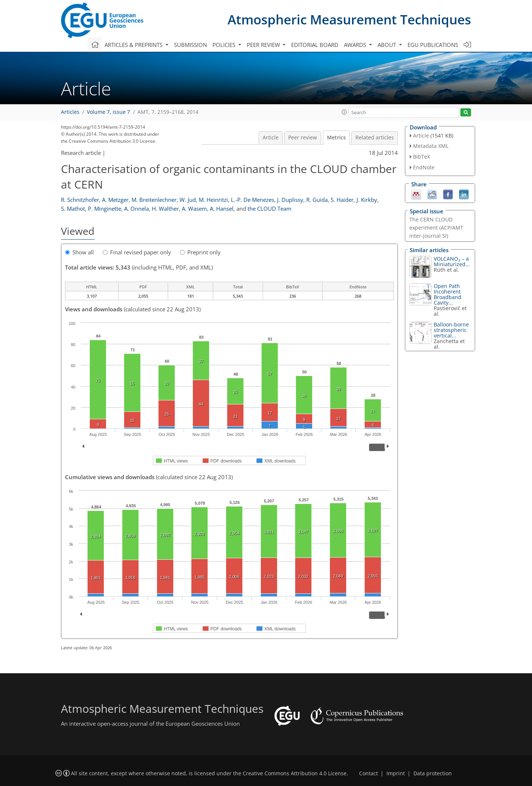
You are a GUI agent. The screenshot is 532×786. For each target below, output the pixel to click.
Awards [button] (356, 45)
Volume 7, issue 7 (108, 112)
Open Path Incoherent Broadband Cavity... (448, 294)
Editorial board (315, 45)
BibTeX (422, 157)
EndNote (424, 167)
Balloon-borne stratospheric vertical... (451, 330)
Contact (369, 773)
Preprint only (200, 252)
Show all (79, 252)
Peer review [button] (264, 45)
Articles (70, 112)
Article (271, 138)
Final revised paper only (137, 252)
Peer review (303, 138)
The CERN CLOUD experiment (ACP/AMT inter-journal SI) (436, 228)
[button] (344, 112)
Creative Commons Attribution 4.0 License (295, 773)
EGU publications (433, 45)
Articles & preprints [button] (134, 45)
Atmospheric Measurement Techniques (349, 19)
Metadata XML (431, 146)
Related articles (375, 138)
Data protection (433, 773)
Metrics (336, 138)
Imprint (396, 773)
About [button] (388, 45)
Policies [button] (225, 45)
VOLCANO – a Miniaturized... (452, 261)
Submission (190, 45)
